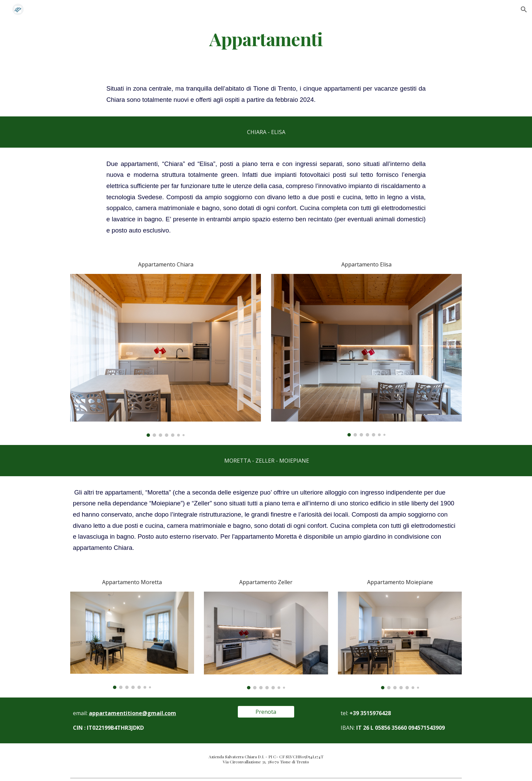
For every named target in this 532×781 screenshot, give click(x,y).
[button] (524, 10)
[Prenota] (266, 712)
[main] (266, 39)
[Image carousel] (166, 355)
